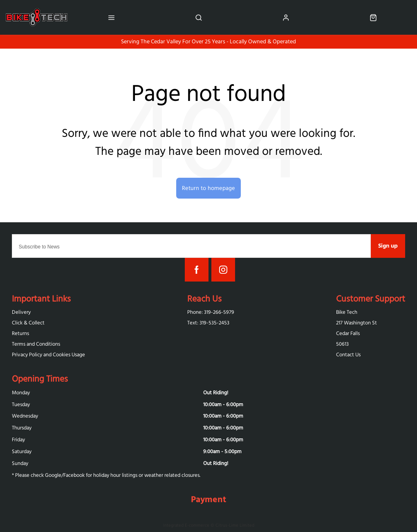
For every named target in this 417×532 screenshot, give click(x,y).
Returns (20, 333)
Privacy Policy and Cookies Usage (48, 354)
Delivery (21, 312)
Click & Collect (28, 323)
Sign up (388, 246)
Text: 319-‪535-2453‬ (208, 323)
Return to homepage (208, 188)
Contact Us (348, 354)
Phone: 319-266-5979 (211, 312)
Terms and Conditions (36, 344)
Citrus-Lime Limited (235, 525)
